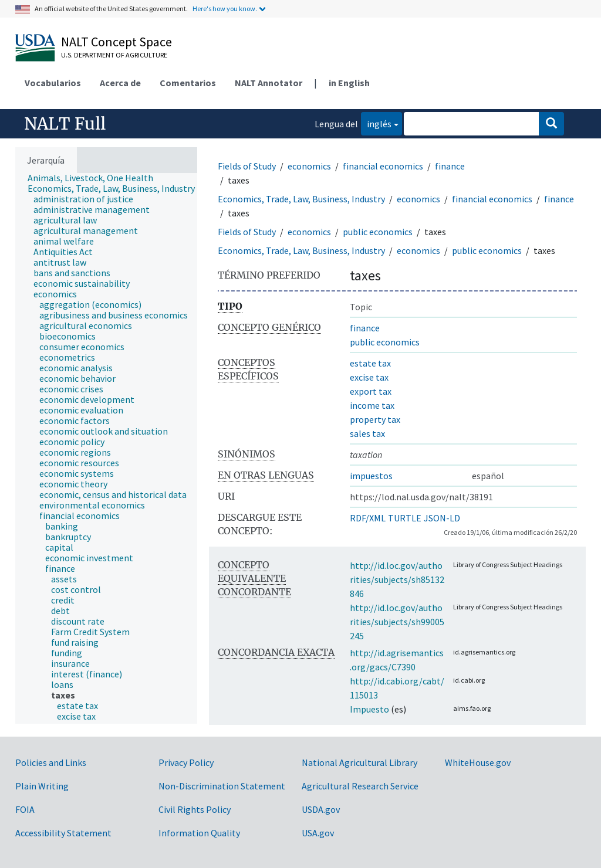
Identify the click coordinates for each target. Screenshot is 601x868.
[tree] (106, 448)
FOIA (25, 809)
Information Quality (199, 833)
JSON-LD (442, 518)
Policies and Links (51, 762)
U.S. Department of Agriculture (114, 55)
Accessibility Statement (63, 833)
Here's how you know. (225, 9)
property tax (375, 419)
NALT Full (65, 124)
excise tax (369, 377)
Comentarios (188, 83)
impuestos (371, 476)
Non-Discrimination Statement (222, 786)
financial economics (383, 166)
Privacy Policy (186, 762)
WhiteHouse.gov (478, 762)
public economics (378, 232)
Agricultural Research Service (360, 786)
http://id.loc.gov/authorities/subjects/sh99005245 (397, 622)
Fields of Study (247, 166)
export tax (371, 391)
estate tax (370, 363)
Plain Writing (42, 786)
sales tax (367, 433)
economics (309, 166)
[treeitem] (95, 178)
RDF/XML (368, 518)
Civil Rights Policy (195, 809)
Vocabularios (53, 83)
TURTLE (405, 518)
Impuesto (369, 709)
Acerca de (120, 83)
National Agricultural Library (359, 762)
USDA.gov (321, 809)
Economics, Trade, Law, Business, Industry (301, 199)
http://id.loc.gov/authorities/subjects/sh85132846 (397, 579)
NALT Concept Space (117, 42)
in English (349, 83)
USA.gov (318, 833)
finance (450, 166)
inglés (376, 123)
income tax (372, 405)
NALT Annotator (269, 83)
